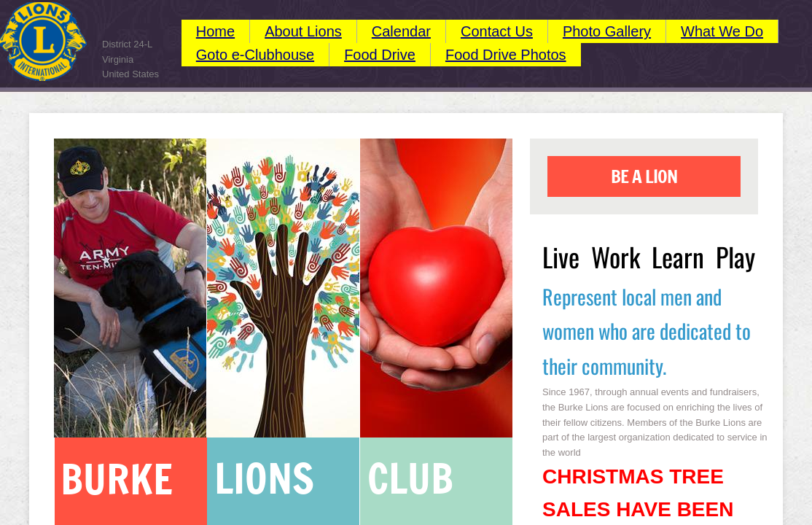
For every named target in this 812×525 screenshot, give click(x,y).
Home (215, 31)
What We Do (722, 31)
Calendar (401, 31)
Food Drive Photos (506, 55)
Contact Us (497, 31)
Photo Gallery (607, 31)
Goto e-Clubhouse (255, 55)
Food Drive (380, 55)
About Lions (303, 31)
